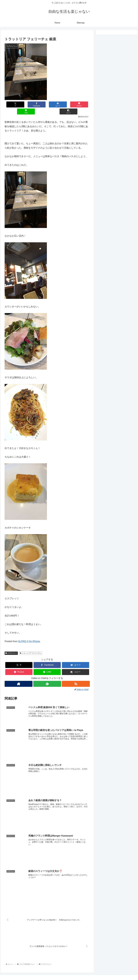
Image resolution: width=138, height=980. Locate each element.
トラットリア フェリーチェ (31, 646)
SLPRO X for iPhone (29, 634)
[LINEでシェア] (68, 104)
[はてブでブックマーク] (40, 104)
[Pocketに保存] (54, 104)
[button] (83, 104)
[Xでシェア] (12, 104)
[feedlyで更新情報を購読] (47, 677)
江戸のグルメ (11, 646)
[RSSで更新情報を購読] (76, 677)
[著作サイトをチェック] (18, 677)
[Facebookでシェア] (26, 104)
